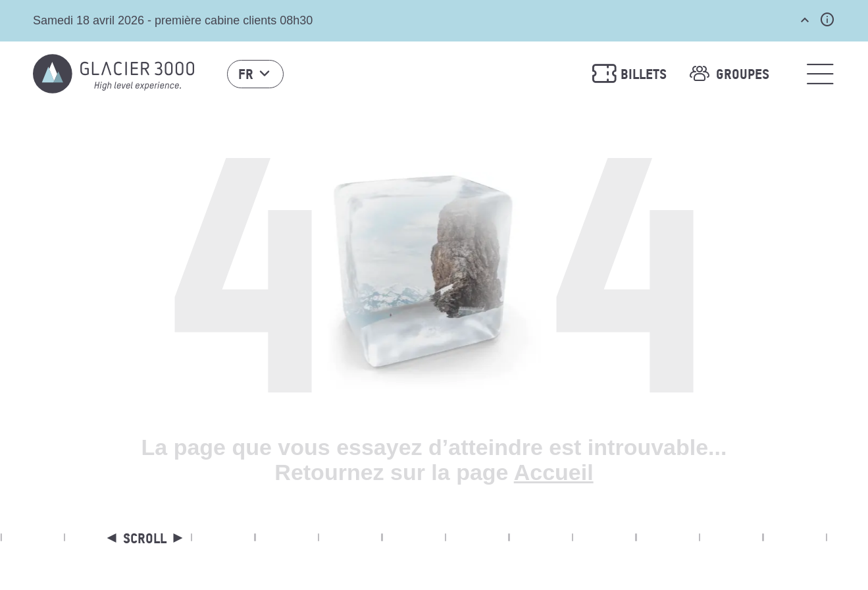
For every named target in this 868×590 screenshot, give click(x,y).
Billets (629, 74)
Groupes (728, 74)
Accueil (554, 472)
